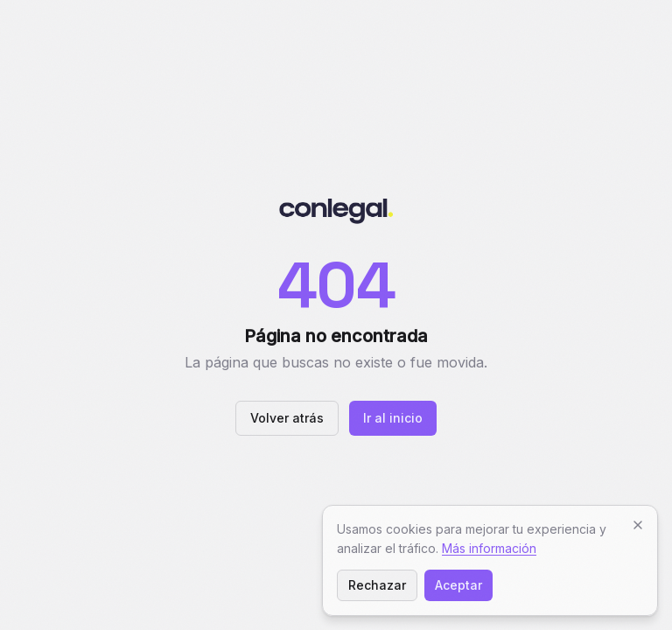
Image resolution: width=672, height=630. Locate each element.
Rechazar (377, 585)
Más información (489, 548)
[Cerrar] (638, 525)
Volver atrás (287, 418)
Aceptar (458, 585)
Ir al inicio (393, 418)
